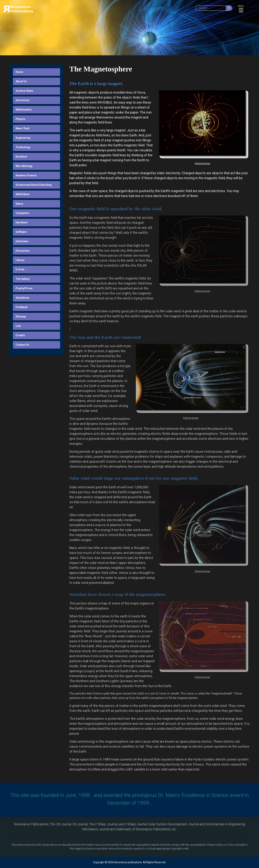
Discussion (23, 251)
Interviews (22, 241)
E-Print (20, 269)
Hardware (22, 222)
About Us (21, 81)
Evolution (21, 157)
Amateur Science (26, 175)
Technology (23, 147)
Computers (23, 213)
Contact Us (22, 345)
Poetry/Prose (24, 288)
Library (20, 260)
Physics (21, 119)
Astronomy (22, 100)
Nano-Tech (22, 128)
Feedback (22, 307)
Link (18, 326)
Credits (20, 335)
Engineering (23, 138)
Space (19, 204)
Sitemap (21, 317)
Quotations (22, 298)
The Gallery (23, 279)
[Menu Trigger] (241, 8)
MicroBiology (24, 166)
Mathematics (24, 110)
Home (19, 72)
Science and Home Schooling (34, 185)
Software (21, 232)
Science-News (24, 91)
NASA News (23, 194)
